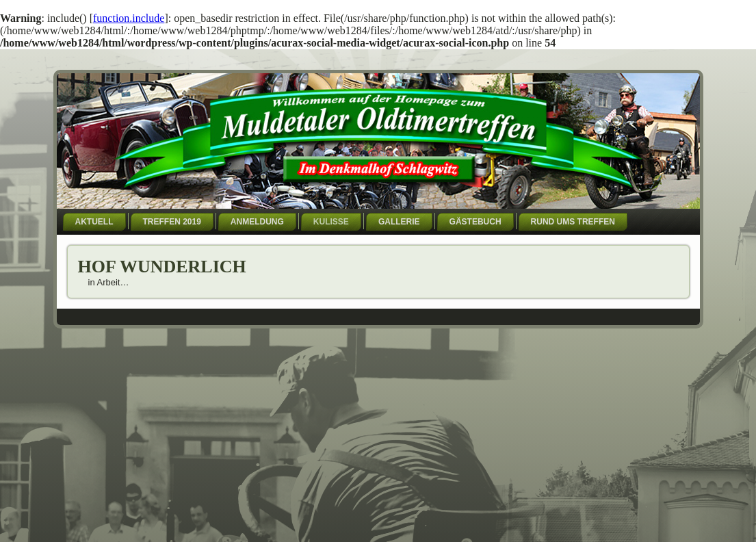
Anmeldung (257, 222)
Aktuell (94, 222)
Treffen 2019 (172, 222)
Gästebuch (475, 222)
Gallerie (399, 222)
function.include (129, 18)
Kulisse (331, 222)
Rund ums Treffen (573, 222)
